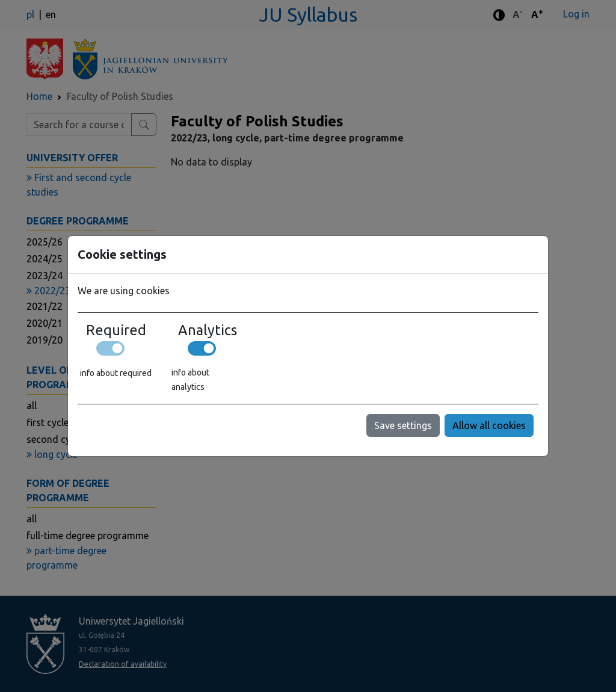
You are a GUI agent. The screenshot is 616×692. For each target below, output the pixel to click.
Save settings (403, 425)
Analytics (208, 330)
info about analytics (190, 380)
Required (116, 330)
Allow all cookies (489, 425)
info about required (116, 373)
